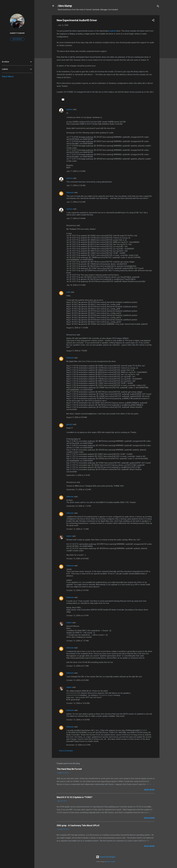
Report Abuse (8, 77)
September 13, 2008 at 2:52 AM (79, 490)
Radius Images (111, 862)
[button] (153, 21)
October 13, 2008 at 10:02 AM (78, 703)
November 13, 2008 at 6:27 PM (78, 745)
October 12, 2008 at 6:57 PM (77, 616)
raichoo (69, 109)
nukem (69, 536)
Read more (149, 790)
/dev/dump (65, 6)
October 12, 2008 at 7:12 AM (77, 529)
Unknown (70, 192)
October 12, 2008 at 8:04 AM (77, 559)
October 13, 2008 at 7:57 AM (77, 641)
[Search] (158, 7)
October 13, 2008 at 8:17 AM (77, 666)
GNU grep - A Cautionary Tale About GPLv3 (78, 825)
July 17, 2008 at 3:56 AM (76, 185)
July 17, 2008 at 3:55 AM (76, 171)
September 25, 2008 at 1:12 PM (79, 506)
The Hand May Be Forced (69, 769)
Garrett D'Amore (17, 33)
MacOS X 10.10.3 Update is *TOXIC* (75, 797)
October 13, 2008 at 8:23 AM (77, 680)
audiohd (113, 31)
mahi (68, 292)
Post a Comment (66, 751)
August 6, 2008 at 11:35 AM (77, 328)
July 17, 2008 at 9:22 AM (76, 202)
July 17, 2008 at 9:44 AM (76, 218)
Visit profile (17, 39)
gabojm (69, 424)
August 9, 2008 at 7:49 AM (77, 351)
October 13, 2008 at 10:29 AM (78, 720)
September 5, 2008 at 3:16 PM (78, 475)
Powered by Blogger (106, 857)
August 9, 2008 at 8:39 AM (77, 417)
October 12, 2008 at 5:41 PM (77, 590)
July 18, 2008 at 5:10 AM (76, 285)
